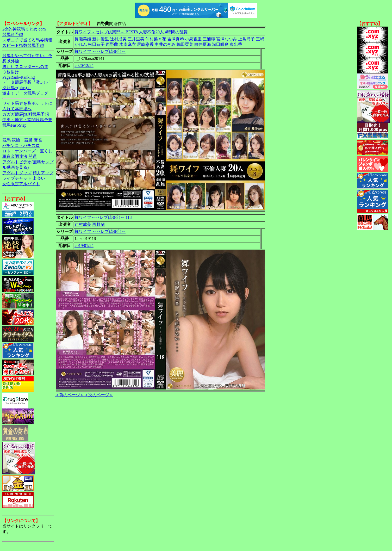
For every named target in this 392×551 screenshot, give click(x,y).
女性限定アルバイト (21, 184)
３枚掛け (11, 72)
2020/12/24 (84, 66)
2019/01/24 (84, 246)
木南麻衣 (128, 44)
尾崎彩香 (145, 44)
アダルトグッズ (17, 173)
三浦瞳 (209, 39)
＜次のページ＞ (99, 395)
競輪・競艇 (22, 140)
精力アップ (43, 173)
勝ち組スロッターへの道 (25, 67)
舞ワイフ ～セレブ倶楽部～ (100, 51)
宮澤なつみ (227, 39)
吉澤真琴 (176, 39)
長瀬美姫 (83, 39)
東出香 (236, 44)
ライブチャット (17, 178)
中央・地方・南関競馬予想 (27, 120)
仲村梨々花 (156, 39)
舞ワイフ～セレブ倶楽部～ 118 (103, 217)
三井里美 (136, 39)
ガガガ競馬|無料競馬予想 (26, 114)
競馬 (7, 140)
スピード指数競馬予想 (23, 45)
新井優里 (101, 39)
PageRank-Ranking (18, 77)
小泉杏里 (193, 39)
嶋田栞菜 (185, 44)
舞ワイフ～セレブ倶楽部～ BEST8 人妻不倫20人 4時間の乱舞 (131, 32)
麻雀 (38, 140)
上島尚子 (246, 39)
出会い (39, 178)
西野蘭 (112, 44)
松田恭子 (96, 44)
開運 (33, 156)
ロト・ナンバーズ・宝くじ (27, 151)
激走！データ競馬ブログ (25, 93)
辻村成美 (118, 39)
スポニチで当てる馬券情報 (27, 40)
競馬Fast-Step (14, 125)
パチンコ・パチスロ (21, 146)
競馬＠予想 (13, 35)
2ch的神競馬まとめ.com (24, 29)
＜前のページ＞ (70, 395)
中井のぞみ (165, 44)
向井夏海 (203, 44)
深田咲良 (220, 44)
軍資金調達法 (15, 156)
